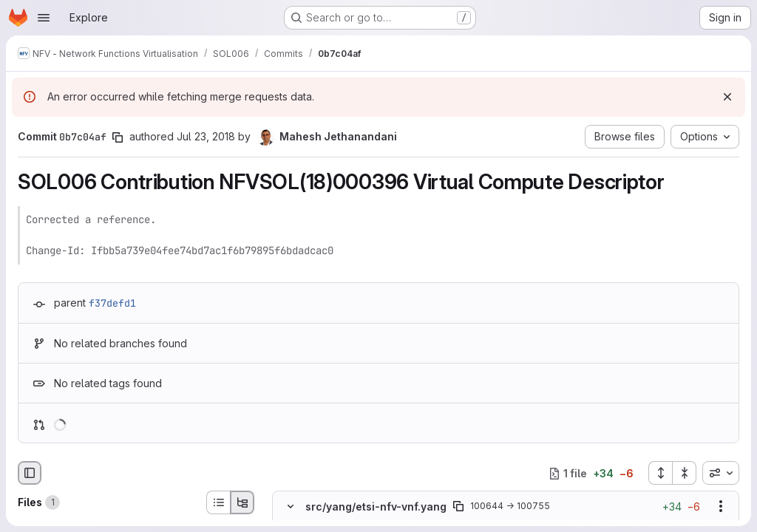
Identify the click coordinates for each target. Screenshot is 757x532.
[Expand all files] (660, 473)
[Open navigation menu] (44, 18)
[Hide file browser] (30, 473)
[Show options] (721, 507)
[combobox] (721, 473)
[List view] (218, 502)
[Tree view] (242, 502)
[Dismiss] (727, 97)
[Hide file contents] (291, 507)
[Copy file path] (458, 507)
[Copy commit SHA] (118, 137)
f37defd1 (112, 303)
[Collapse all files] (685, 473)
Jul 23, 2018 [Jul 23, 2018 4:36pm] (206, 136)
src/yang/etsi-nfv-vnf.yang (376, 507)
